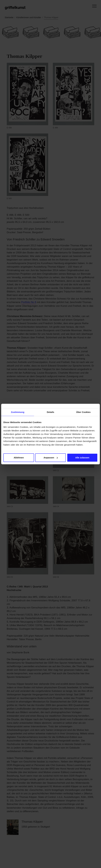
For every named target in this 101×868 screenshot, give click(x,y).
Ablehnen (19, 458)
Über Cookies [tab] (83, 412)
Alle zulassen (82, 458)
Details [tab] (50, 412)
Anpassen (51, 458)
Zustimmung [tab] (18, 412)
